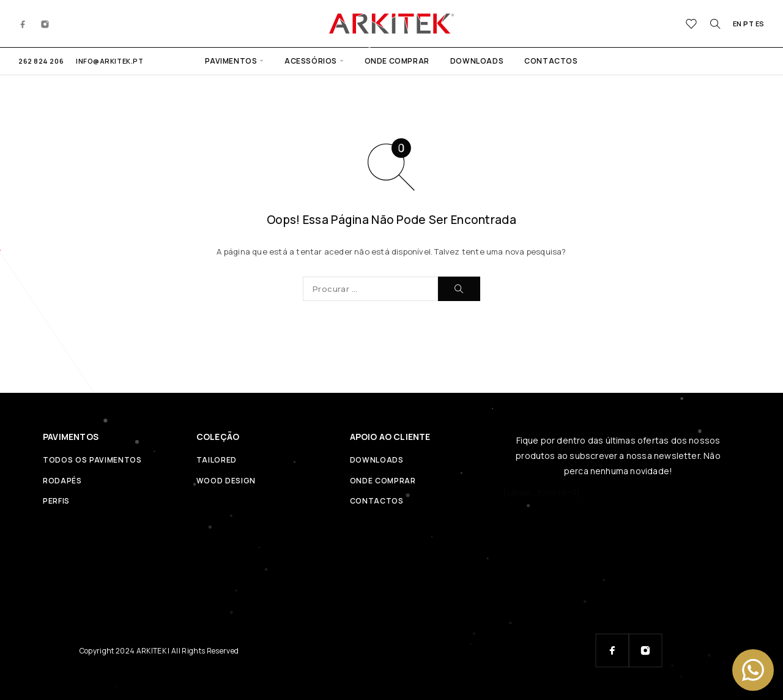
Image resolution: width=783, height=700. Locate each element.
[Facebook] (23, 23)
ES (760, 24)
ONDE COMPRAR (397, 61)
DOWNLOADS (477, 61)
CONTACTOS (551, 61)
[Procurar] (715, 24)
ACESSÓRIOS (311, 61)
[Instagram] (45, 23)
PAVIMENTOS (231, 61)
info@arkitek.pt (109, 61)
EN (737, 24)
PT (748, 24)
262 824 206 (41, 61)
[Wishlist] (692, 25)
